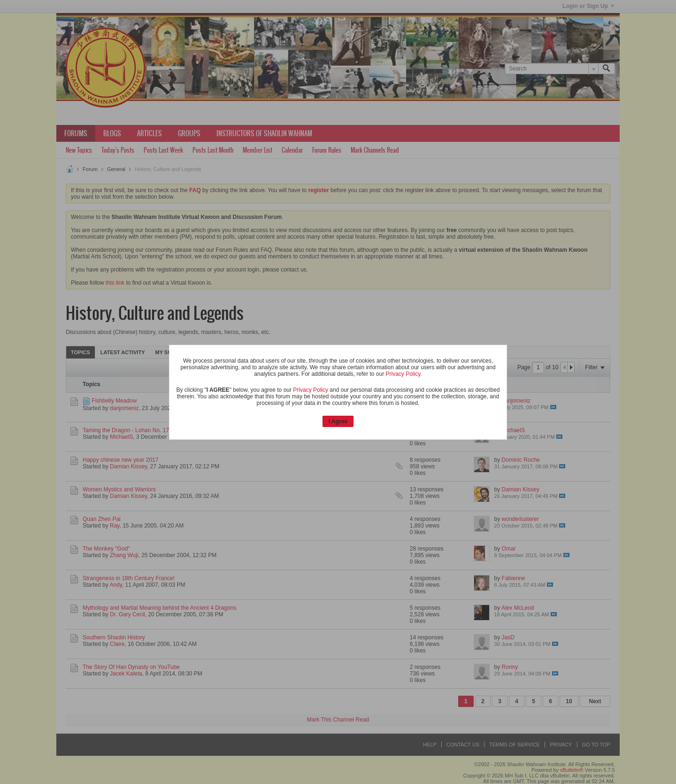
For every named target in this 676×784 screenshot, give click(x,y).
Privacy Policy (403, 374)
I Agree (338, 421)
